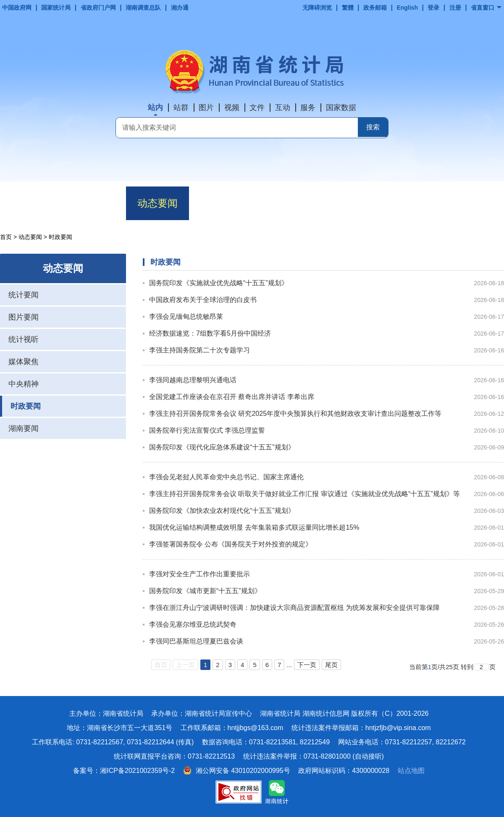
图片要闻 (24, 317)
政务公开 (283, 203)
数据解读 (220, 203)
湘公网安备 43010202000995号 (237, 771)
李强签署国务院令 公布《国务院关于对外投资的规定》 (231, 544)
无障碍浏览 (317, 8)
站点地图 (411, 771)
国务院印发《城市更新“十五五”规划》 (205, 591)
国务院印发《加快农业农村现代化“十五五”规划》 (222, 511)
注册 (455, 8)
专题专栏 (472, 203)
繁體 (348, 8)
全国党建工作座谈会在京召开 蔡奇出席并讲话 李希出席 (232, 397)
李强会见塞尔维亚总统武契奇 (193, 624)
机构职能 (94, 203)
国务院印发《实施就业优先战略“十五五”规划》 (219, 283)
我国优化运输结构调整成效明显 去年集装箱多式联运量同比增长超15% (254, 527)
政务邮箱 (375, 8)
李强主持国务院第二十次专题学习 (199, 350)
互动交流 (409, 203)
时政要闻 (26, 406)
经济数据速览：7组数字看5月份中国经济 (210, 333)
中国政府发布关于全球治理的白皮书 (203, 300)
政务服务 (346, 203)
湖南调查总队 (143, 8)
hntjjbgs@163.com (256, 728)
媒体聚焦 (24, 362)
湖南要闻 (24, 428)
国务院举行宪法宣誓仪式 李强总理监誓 (207, 430)
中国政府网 (17, 8)
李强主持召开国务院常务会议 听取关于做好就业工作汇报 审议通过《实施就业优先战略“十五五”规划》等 (304, 494)
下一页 (307, 665)
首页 (31, 203)
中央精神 (24, 384)
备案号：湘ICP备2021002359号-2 (124, 771)
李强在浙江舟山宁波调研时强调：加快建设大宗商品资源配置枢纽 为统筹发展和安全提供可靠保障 (294, 608)
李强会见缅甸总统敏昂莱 (186, 317)
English (407, 8)
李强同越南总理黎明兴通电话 (193, 380)
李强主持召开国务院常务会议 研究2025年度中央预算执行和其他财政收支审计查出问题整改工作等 (295, 414)
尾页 (331, 665)
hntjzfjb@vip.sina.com (398, 728)
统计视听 (24, 339)
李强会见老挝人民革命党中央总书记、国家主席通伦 (226, 477)
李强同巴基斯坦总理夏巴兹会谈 (196, 641)
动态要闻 (157, 203)
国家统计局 (56, 8)
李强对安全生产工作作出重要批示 (199, 574)
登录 (433, 8)
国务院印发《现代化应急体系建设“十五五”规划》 (222, 447)
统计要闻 (24, 295)
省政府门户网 (98, 8)
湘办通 (180, 8)
